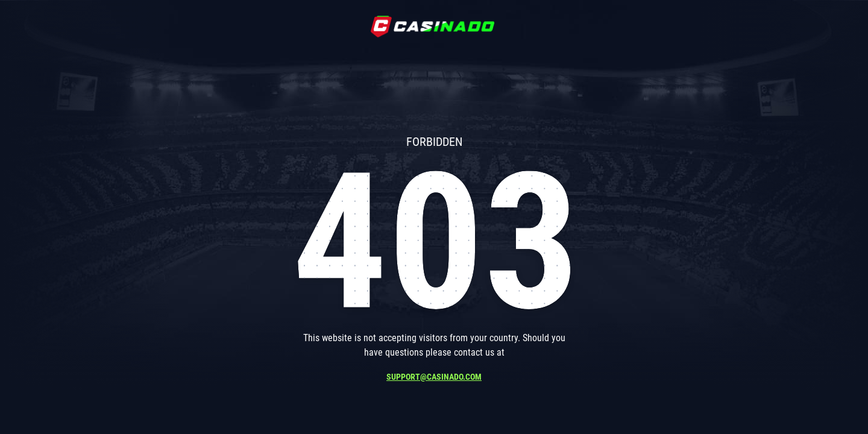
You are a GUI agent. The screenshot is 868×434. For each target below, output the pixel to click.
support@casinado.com (434, 377)
